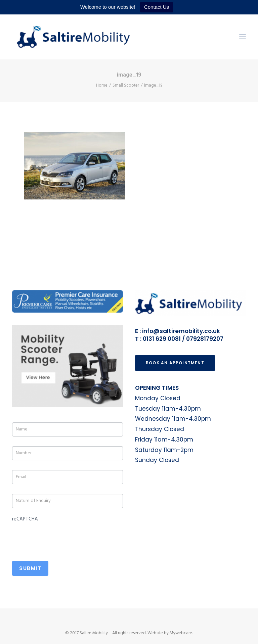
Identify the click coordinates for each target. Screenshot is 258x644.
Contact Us (157, 7)
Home (102, 85)
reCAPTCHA (25, 519)
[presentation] (63, 538)
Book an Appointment (175, 363)
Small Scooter (126, 85)
